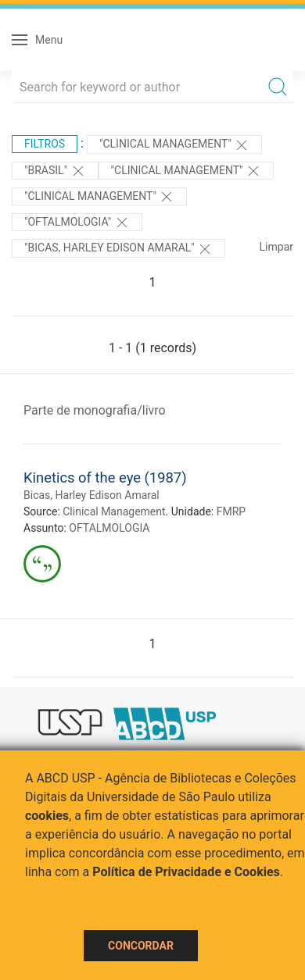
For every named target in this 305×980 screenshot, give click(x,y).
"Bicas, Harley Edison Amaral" (118, 249)
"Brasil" (55, 171)
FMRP (231, 511)
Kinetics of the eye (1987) (105, 478)
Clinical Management (114, 511)
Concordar (141, 946)
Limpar (276, 247)
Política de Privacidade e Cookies (186, 872)
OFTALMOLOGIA (109, 528)
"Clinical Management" (174, 145)
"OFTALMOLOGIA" (77, 223)
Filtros (45, 144)
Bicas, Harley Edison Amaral (91, 495)
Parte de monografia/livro (95, 410)
